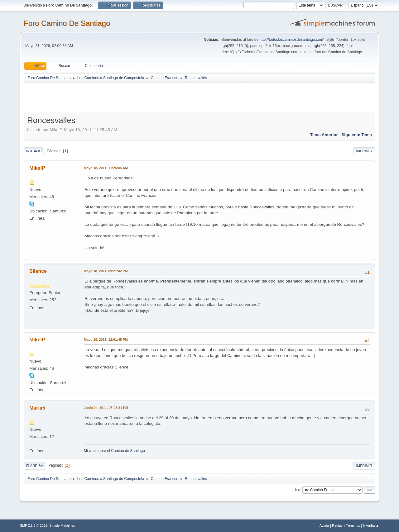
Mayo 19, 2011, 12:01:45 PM (106, 340)
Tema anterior (324, 135)
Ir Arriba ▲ (371, 525)
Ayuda (324, 525)
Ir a (298, 490)
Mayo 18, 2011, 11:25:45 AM (106, 168)
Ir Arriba (34, 466)
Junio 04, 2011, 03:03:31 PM (106, 408)
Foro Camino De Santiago (67, 23)
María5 (37, 408)
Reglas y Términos (346, 525)
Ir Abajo (34, 151)
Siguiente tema (357, 135)
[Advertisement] (134, 97)
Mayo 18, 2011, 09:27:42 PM (106, 271)
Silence (38, 271)
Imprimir (364, 151)
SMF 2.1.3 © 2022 (34, 525)
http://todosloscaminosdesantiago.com (291, 40)
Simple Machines (62, 525)
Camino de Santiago (128, 451)
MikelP (37, 168)
